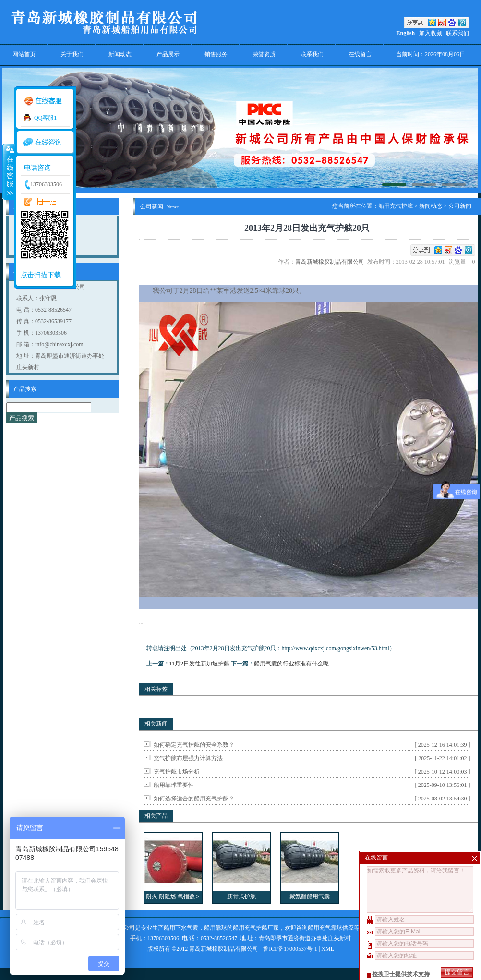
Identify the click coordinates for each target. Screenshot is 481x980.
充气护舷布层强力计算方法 (188, 758)
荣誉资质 (264, 54)
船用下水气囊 (181, 928)
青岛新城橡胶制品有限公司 (331, 262)
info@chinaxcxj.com (59, 344)
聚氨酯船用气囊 (310, 896)
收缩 (8, 171)
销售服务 (216, 54)
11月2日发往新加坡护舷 (200, 664)
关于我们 (72, 54)
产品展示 (168, 54)
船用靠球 (216, 928)
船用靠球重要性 (174, 785)
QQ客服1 (45, 118)
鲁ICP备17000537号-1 (290, 949)
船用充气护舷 (396, 206)
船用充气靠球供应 (331, 928)
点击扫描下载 (41, 275)
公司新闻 (460, 206)
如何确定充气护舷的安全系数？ (194, 745)
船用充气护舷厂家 (256, 928)
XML (327, 949)
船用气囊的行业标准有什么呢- (292, 664)
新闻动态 (120, 54)
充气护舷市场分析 (177, 772)
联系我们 (457, 33)
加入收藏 (431, 33)
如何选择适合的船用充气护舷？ (194, 799)
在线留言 (360, 54)
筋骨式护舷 (241, 896)
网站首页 (24, 54)
